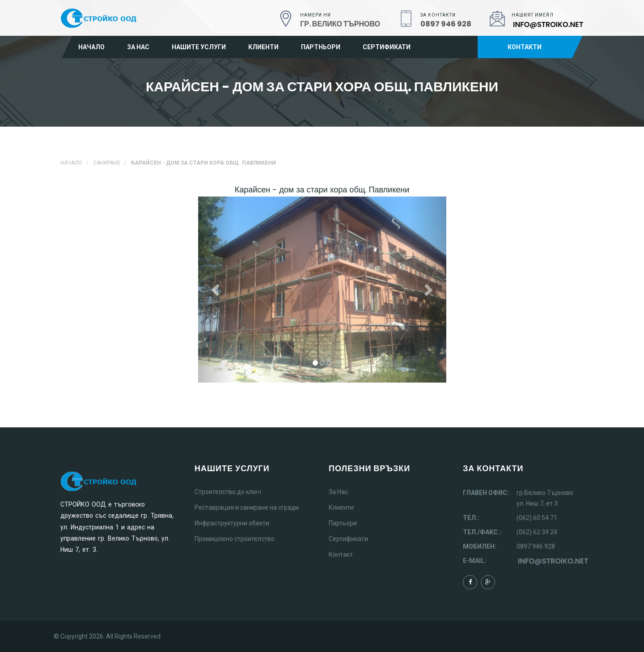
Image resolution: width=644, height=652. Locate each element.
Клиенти (263, 47)
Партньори (321, 47)
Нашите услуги (199, 47)
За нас (138, 47)
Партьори (343, 523)
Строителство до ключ (228, 492)
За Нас (338, 492)
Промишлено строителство (235, 539)
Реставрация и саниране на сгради (247, 507)
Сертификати (387, 47)
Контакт (341, 554)
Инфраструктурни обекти (232, 523)
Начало (91, 47)
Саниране (107, 163)
